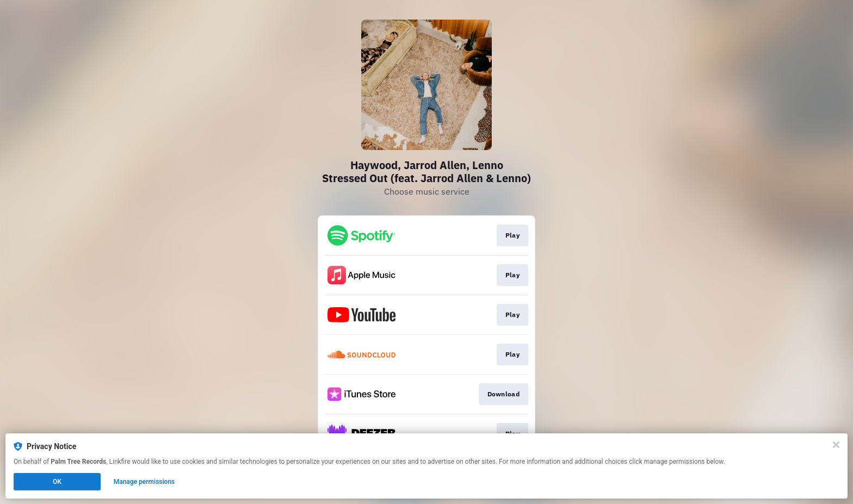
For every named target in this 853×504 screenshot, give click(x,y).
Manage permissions (144, 482)
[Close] (836, 445)
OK (57, 482)
